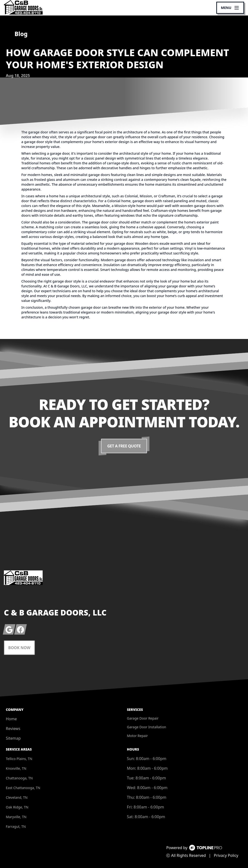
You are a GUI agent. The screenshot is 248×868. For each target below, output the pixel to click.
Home (11, 719)
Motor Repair (137, 736)
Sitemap (13, 738)
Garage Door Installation (147, 727)
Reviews (13, 729)
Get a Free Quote (124, 446)
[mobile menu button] (230, 8)
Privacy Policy (226, 855)
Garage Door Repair (143, 718)
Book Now (19, 648)
